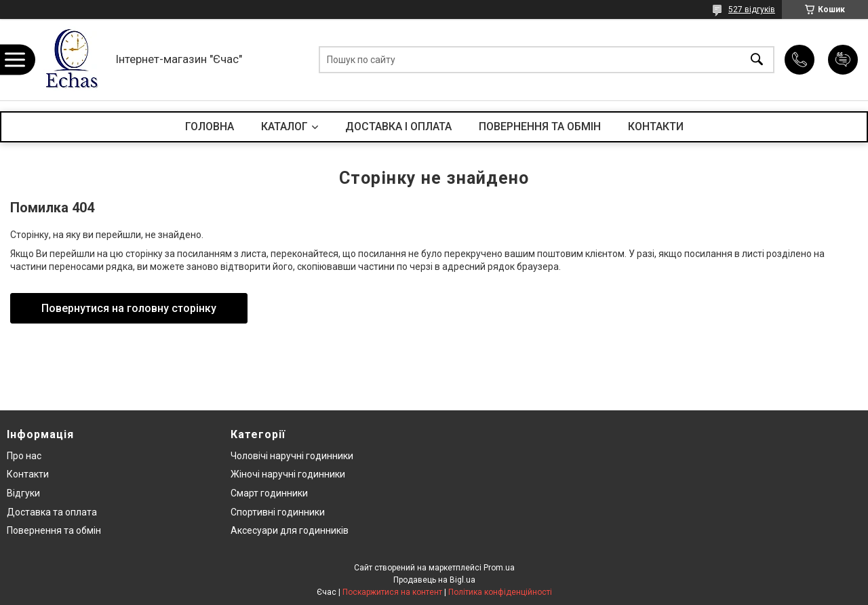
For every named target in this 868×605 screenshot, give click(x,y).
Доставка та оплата (52, 512)
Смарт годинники (269, 493)
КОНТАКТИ (656, 126)
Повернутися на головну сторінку (129, 308)
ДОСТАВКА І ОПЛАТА (398, 126)
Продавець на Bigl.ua (434, 580)
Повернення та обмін (54, 530)
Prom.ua (499, 568)
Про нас (24, 456)
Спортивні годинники (278, 512)
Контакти (28, 474)
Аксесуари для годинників (290, 530)
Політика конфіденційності (500, 592)
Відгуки (23, 493)
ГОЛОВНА (210, 126)
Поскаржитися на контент (392, 592)
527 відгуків (752, 9)
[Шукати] (757, 60)
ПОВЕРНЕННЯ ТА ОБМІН (540, 126)
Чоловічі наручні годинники (292, 456)
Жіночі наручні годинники (288, 474)
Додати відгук (843, 60)
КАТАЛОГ (284, 126)
